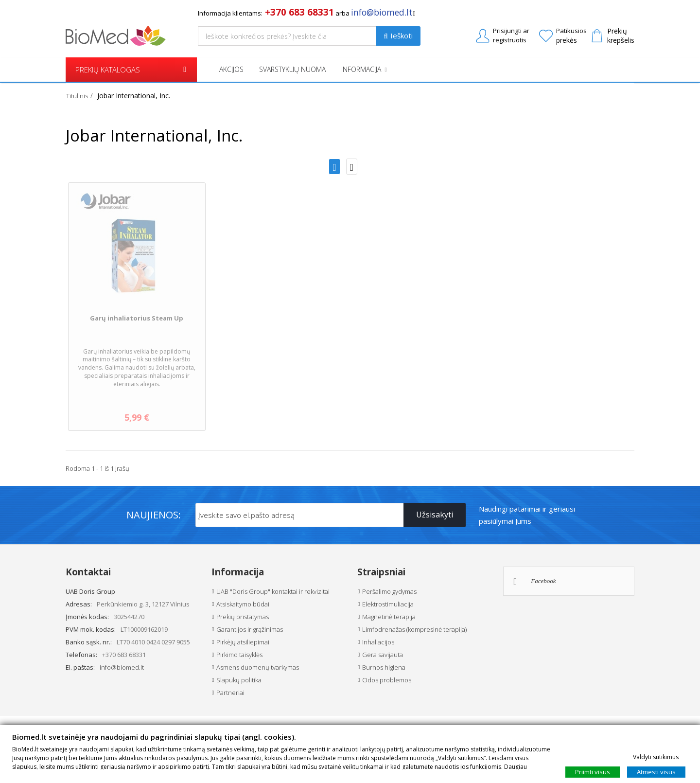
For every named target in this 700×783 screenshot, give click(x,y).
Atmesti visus (656, 771)
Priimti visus (593, 771)
